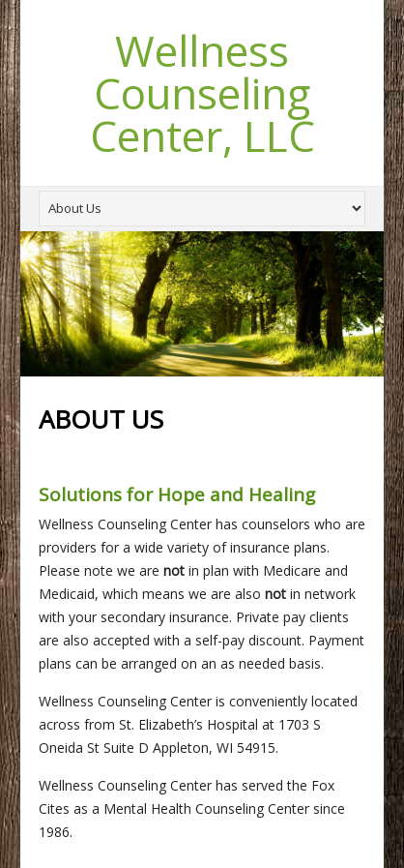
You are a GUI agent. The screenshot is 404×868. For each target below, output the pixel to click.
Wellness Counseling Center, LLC (202, 93)
